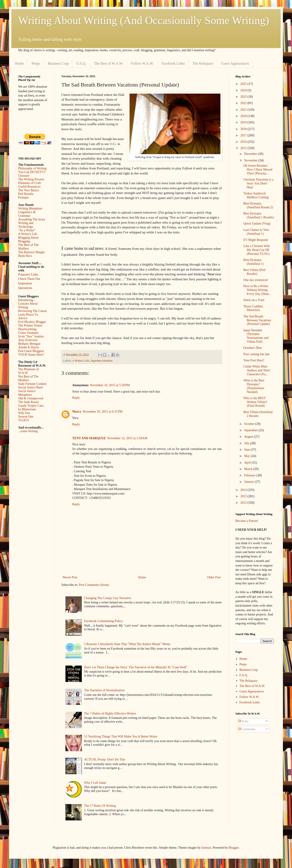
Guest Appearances (235, 63)
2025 (244, 84)
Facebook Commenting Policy (103, 621)
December (251, 154)
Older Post (214, 577)
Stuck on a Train (254, 300)
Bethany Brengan (29, 344)
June (247, 450)
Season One (26, 417)
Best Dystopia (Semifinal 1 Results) (259, 215)
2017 (244, 135)
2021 (244, 110)
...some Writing (28, 431)
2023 (244, 97)
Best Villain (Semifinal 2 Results (258, 414)
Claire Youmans (28, 333)
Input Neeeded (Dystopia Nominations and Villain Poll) (256, 336)
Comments (247, 729)
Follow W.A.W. (142, 63)
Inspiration (25, 283)
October (250, 424)
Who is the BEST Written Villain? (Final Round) (255, 402)
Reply (76, 398)
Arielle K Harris (29, 347)
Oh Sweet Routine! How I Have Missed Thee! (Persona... (258, 170)
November (251, 160)
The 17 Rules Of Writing (100, 806)
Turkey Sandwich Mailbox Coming (256, 195)
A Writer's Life (81, 361)
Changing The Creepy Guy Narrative (108, 598)
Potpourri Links (28, 274)
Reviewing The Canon (32, 311)
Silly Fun (24, 413)
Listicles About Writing (28, 305)
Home (19, 63)
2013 (244, 496)
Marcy (77, 412)
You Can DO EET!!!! (32, 172)
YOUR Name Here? (31, 355)
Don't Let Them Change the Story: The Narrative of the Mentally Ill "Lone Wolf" (136, 667)
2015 (244, 148)
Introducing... (27, 300)
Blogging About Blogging (28, 239)
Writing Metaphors (30, 208)
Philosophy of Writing (32, 168)
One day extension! (256, 280)
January (249, 482)
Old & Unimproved (31, 398)
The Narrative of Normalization (104, 690)
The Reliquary (203, 63)
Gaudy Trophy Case (31, 406)
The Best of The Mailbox (28, 247)
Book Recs (25, 256)
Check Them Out (29, 279)
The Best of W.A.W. (109, 63)
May (247, 456)
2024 (244, 90)
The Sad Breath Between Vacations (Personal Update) (257, 320)
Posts (243, 721)
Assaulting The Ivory (32, 219)
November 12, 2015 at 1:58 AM (127, 438)
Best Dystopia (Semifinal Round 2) (258, 205)
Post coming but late (256, 354)
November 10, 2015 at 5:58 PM (110, 385)
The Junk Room (28, 402)
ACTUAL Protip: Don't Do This (105, 759)
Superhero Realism (102, 361)
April (248, 463)
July (247, 443)
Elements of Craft (30, 183)
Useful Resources (29, 187)
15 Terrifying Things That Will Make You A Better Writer (121, 737)
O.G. (113, 144)
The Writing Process (31, 179)
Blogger (234, 848)
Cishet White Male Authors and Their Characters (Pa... (257, 370)
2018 (244, 129)
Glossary (24, 176)
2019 (244, 122)
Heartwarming (27, 329)
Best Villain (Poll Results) (254, 272)
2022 (244, 103)
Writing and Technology (26, 225)
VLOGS (24, 420)
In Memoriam (27, 409)
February (250, 475)
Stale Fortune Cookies (32, 384)
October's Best (253, 348)
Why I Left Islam (95, 783)
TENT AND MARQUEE (89, 438)
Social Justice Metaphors (27, 393)
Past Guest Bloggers (31, 351)
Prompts (24, 198)
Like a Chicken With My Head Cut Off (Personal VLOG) (257, 250)
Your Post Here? (254, 360)
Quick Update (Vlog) (257, 223)
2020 (244, 116)
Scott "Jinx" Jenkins (31, 336)
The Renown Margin (31, 252)
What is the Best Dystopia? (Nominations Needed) (254, 386)
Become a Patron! (247, 521)
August (249, 437)
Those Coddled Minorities (253, 308)
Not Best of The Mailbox (28, 378)
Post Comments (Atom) (94, 585)
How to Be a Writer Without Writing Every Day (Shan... (257, 290)
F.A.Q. (81, 63)
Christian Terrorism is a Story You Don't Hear (258, 183)
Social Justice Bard (30, 387)
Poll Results (26, 194)
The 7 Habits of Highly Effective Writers (110, 714)
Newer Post (70, 577)
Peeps (36, 63)
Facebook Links (173, 63)
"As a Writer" (27, 230)
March (249, 469)
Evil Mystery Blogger (32, 322)
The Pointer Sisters (30, 325)
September (251, 430)
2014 (244, 490)
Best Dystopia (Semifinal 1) (253, 262)
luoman (206, 848)
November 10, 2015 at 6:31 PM (102, 412)
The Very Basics (29, 190)
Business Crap (58, 63)
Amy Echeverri (28, 340)
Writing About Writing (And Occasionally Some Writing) (144, 20)
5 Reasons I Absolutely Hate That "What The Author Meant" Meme (127, 644)
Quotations (25, 288)
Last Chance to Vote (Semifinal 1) (256, 232)
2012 (244, 503)
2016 (244, 142)
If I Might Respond (256, 240)
